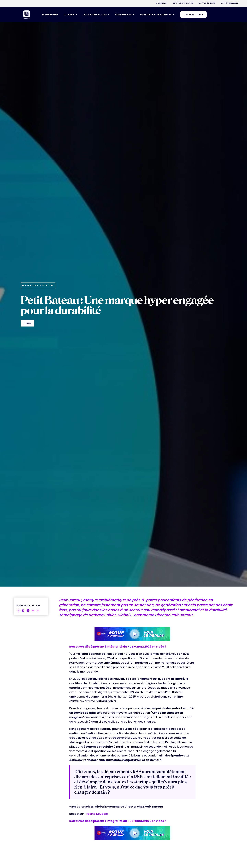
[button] (70, 15)
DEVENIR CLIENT (193, 15)
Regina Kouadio (97, 814)
